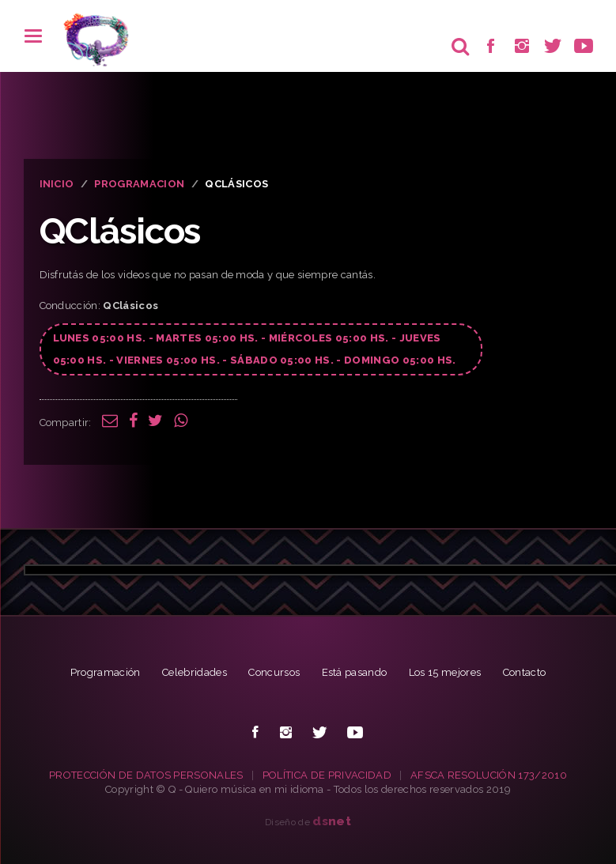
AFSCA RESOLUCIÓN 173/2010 (489, 775)
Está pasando (355, 672)
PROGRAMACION (139, 184)
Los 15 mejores (445, 672)
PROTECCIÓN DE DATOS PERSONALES (146, 775)
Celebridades (195, 672)
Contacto (525, 672)
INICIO (57, 184)
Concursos (274, 672)
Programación (106, 672)
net (332, 821)
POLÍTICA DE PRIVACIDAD (327, 775)
